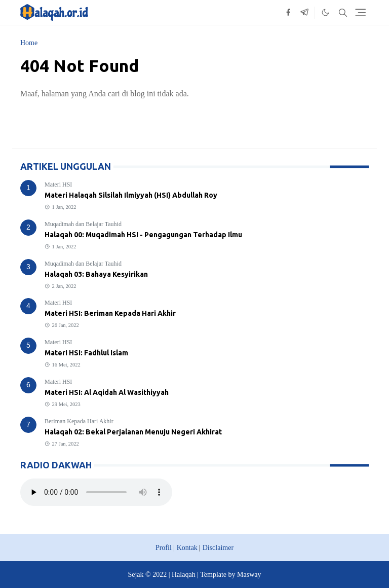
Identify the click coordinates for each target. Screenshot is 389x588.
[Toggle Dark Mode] (325, 12)
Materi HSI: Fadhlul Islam (86, 353)
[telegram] (304, 13)
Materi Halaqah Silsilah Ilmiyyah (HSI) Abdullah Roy (131, 195)
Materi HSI (58, 185)
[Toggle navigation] (360, 12)
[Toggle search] (343, 13)
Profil (164, 548)
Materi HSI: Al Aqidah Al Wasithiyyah (107, 392)
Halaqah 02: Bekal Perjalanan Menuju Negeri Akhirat (133, 432)
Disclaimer (218, 548)
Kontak (187, 548)
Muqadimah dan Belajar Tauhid (83, 224)
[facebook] (288, 13)
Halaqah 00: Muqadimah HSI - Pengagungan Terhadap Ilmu (143, 235)
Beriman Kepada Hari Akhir (79, 421)
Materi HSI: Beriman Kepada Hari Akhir (110, 313)
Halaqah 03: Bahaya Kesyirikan (96, 274)
